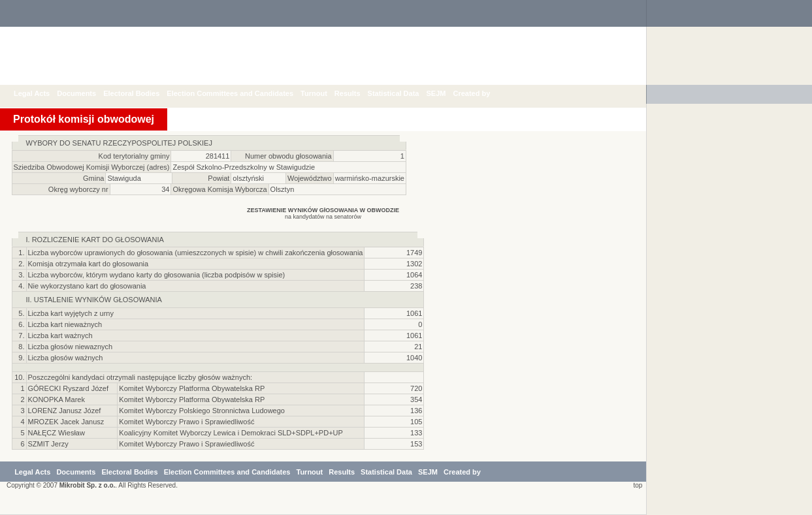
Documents (86, 93)
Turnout (324, 93)
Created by (481, 93)
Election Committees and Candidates (240, 93)
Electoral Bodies (141, 93)
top (636, 485)
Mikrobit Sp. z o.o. (88, 485)
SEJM (446, 93)
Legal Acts (41, 93)
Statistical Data (403, 93)
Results (357, 93)
